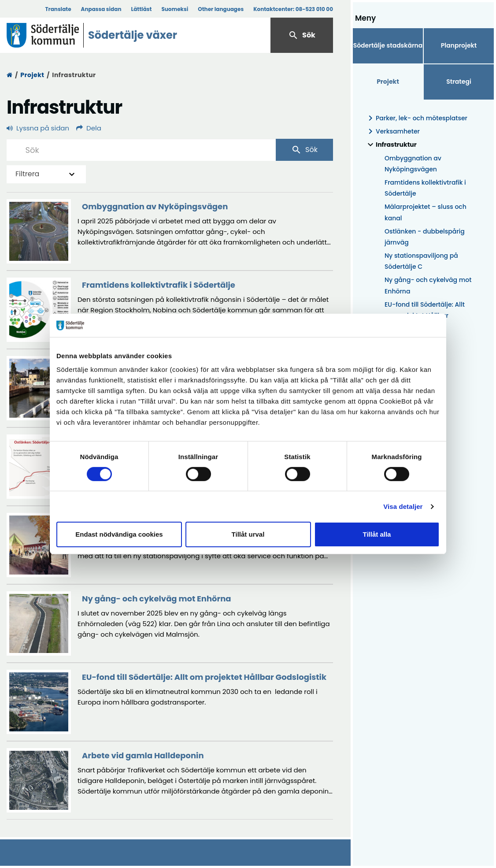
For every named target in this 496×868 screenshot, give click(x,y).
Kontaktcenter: (293, 9)
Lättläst (142, 9)
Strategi (459, 82)
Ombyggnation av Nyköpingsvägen (413, 164)
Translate (58, 9)
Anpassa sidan (101, 9)
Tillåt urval (248, 534)
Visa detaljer (403, 506)
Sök (302, 35)
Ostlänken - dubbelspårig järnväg (425, 237)
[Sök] (141, 150)
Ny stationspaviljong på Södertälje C (421, 261)
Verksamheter (392, 132)
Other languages (221, 9)
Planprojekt (459, 45)
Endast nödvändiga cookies (119, 534)
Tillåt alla (377, 534)
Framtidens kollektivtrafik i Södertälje (425, 188)
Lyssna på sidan (38, 128)
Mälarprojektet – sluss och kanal (426, 212)
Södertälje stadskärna (388, 45)
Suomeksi (175, 9)
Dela (89, 128)
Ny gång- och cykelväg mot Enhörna (428, 285)
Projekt (32, 75)
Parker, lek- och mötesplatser (416, 118)
